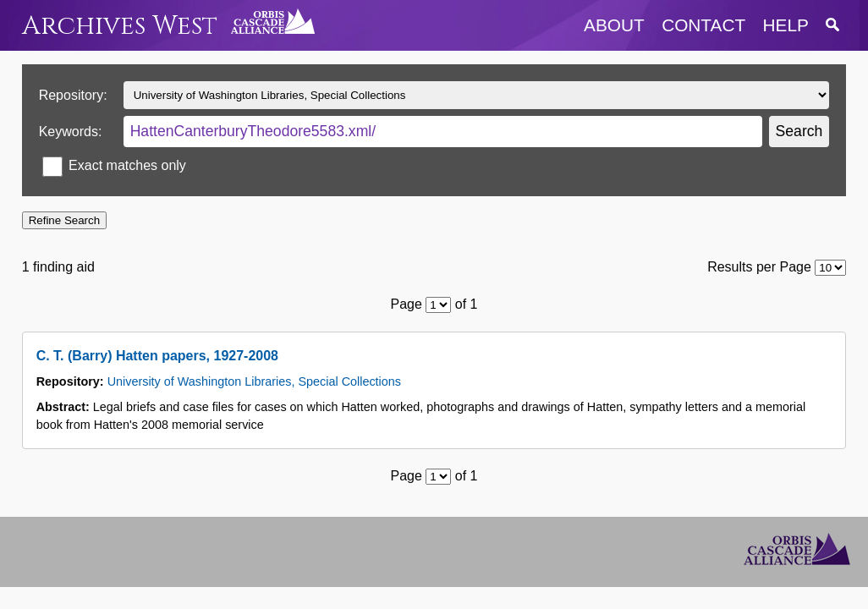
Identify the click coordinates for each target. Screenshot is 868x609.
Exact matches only (127, 165)
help (786, 25)
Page (407, 304)
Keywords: (71, 132)
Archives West (120, 26)
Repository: (73, 95)
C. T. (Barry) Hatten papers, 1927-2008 (157, 356)
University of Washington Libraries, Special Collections (254, 381)
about (614, 25)
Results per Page (759, 267)
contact (703, 25)
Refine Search (64, 220)
